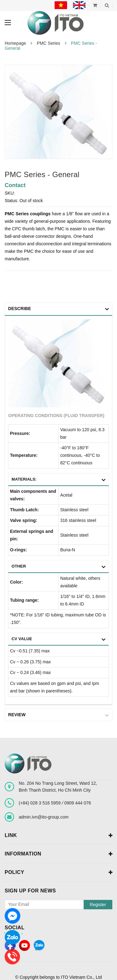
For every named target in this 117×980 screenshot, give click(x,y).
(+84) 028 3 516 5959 (40, 803)
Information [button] (58, 854)
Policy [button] (58, 872)
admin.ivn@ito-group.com (44, 817)
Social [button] (15, 927)
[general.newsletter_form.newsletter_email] (58, 904)
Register (98, 904)
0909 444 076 (78, 803)
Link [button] (58, 835)
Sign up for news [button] (30, 890)
